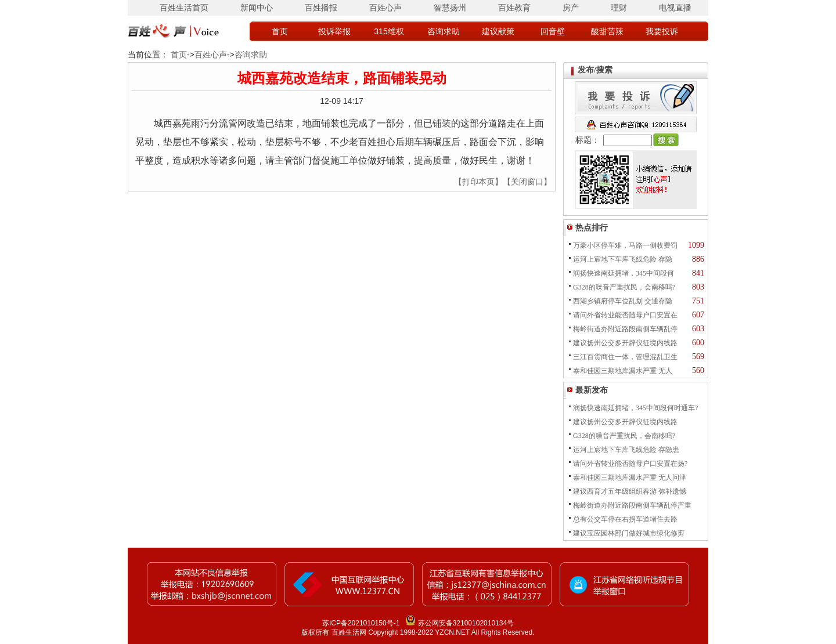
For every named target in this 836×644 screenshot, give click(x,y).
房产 (571, 8)
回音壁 (553, 31)
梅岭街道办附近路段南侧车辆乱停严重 (632, 505)
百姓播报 (321, 8)
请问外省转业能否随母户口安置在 (625, 315)
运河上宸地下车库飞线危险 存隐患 (626, 450)
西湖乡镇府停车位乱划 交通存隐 (623, 301)
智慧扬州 (450, 8)
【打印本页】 (478, 182)
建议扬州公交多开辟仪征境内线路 (625, 343)
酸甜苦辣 (607, 31)
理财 (619, 8)
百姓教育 (514, 8)
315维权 (389, 31)
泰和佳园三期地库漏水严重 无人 (623, 371)
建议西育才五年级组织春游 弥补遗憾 (630, 491)
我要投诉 (662, 31)
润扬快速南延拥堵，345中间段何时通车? (635, 408)
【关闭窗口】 (527, 182)
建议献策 (498, 31)
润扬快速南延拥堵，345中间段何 (624, 273)
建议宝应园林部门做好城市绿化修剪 (629, 533)
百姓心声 (385, 8)
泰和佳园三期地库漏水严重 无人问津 (630, 477)
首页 (280, 31)
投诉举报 (334, 31)
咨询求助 (444, 31)
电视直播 (675, 8)
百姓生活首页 (184, 8)
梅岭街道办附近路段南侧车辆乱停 (625, 329)
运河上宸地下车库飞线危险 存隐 (623, 259)
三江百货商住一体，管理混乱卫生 (625, 357)
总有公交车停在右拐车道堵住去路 (625, 519)
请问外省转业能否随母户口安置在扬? (630, 464)
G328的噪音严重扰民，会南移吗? (624, 287)
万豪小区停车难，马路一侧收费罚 (625, 245)
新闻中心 (257, 8)
